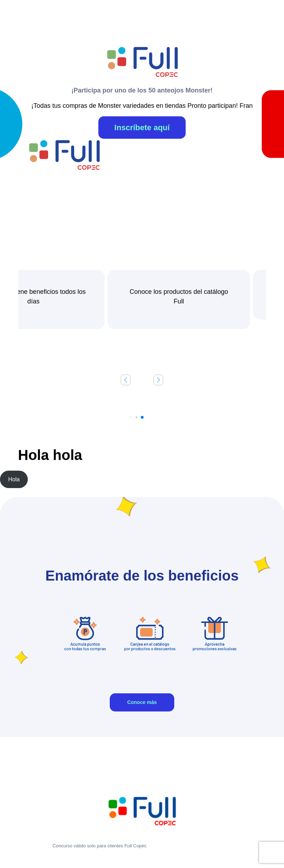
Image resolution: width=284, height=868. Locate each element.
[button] (158, 380)
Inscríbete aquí (142, 128)
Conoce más (142, 702)
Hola (14, 479)
